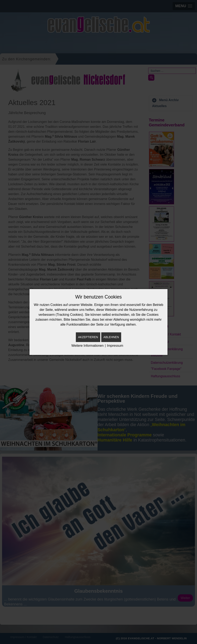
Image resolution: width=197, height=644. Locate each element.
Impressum (115, 346)
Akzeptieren (88, 337)
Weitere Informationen (87, 346)
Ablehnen (111, 337)
